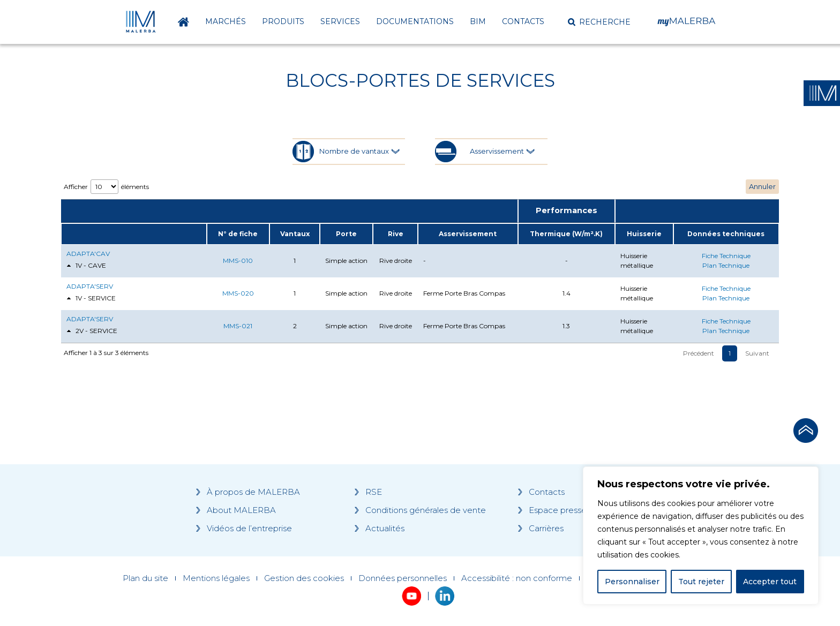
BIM (478, 21)
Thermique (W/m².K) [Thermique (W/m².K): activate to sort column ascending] (566, 234)
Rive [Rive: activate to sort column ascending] (396, 234)
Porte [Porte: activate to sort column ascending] (346, 234)
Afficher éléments (106, 187)
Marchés (226, 21)
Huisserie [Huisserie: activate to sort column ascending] (644, 234)
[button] (599, 22)
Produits (283, 21)
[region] (701, 536)
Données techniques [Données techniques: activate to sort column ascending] (726, 234)
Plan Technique (726, 265)
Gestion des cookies (304, 578)
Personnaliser (632, 582)
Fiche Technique (726, 256)
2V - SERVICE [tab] (92, 331)
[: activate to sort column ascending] (134, 234)
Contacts (523, 21)
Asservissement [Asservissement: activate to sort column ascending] (468, 234)
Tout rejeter (701, 582)
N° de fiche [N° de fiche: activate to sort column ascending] (238, 234)
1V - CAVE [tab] (86, 266)
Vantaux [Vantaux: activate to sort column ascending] (295, 234)
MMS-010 (238, 261)
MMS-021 (238, 326)
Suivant (757, 353)
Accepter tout (770, 582)
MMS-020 (238, 293)
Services (340, 21)
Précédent (699, 353)
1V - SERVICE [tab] (91, 299)
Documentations (415, 21)
